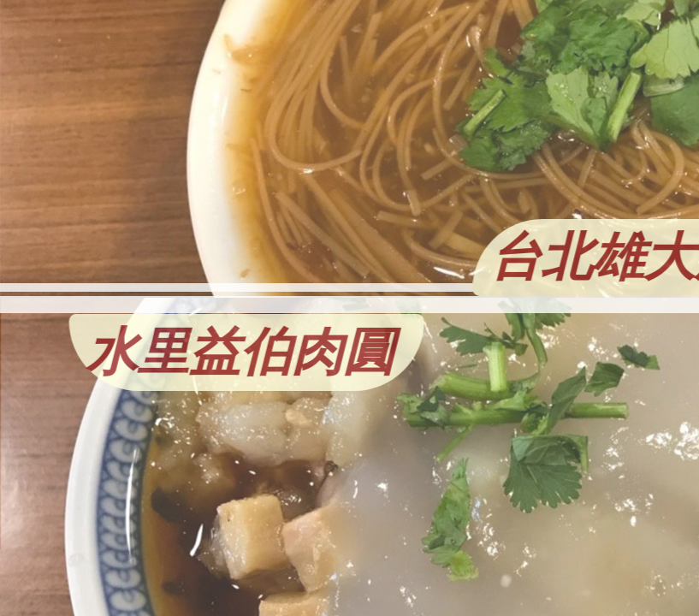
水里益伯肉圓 (195, 352)
